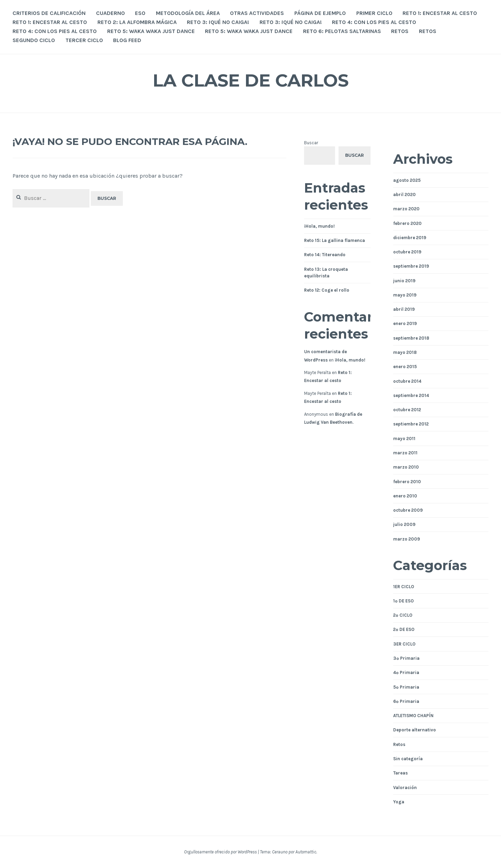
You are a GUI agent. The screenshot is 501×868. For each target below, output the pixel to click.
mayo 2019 (405, 295)
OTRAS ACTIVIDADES (257, 13)
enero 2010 (405, 496)
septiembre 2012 (411, 424)
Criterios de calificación (49, 13)
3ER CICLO (404, 644)
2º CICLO (403, 615)
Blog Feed (127, 40)
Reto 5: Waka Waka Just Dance (151, 31)
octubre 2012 (407, 410)
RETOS (400, 31)
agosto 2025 (407, 180)
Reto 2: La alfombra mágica (137, 22)
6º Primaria (406, 701)
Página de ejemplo (320, 13)
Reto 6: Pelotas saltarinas (342, 31)
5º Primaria (406, 687)
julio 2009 (404, 524)
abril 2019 (404, 309)
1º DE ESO (403, 601)
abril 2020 (404, 194)
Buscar (311, 143)
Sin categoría (408, 759)
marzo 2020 (406, 209)
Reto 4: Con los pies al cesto (374, 22)
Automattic (306, 852)
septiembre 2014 (411, 395)
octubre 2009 (408, 510)
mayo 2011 (404, 439)
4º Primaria (406, 672)
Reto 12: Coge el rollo (327, 290)
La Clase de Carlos (251, 80)
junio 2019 (404, 281)
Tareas (400, 773)
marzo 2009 (407, 539)
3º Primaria (406, 658)
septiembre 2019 (411, 266)
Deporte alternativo (415, 730)
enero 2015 (405, 367)
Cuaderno (110, 13)
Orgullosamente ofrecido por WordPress (220, 852)
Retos (399, 744)
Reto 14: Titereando (325, 255)
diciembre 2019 (410, 238)
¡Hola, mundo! (319, 226)
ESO (140, 13)
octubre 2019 (407, 252)
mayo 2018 (405, 352)
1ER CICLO (404, 587)
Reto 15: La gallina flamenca (335, 240)
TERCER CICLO (84, 40)
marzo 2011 (405, 453)
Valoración (405, 788)
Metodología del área (188, 13)
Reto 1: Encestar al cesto (440, 13)
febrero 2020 (407, 223)
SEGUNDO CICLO (34, 40)
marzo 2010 (406, 467)
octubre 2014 (407, 381)
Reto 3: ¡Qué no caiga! (218, 22)
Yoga (399, 802)
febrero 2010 (407, 482)
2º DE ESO (404, 629)
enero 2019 (405, 323)
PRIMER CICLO (374, 13)
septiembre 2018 (411, 338)
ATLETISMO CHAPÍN (413, 716)
